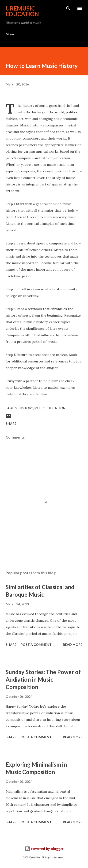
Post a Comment (36, 645)
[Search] (68, 8)
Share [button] (11, 423)
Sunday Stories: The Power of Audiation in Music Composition (43, 679)
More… (11, 34)
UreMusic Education (22, 11)
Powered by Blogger (44, 849)
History (26, 408)
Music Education (50, 408)
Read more (73, 645)
